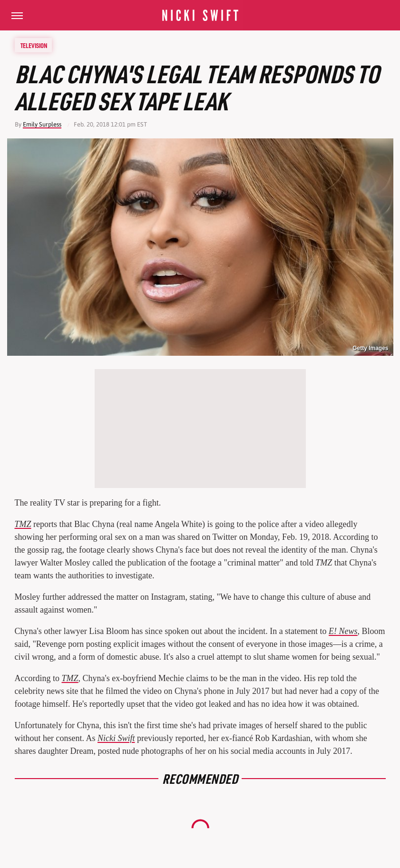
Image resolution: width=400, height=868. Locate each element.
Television (34, 45)
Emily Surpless (42, 124)
